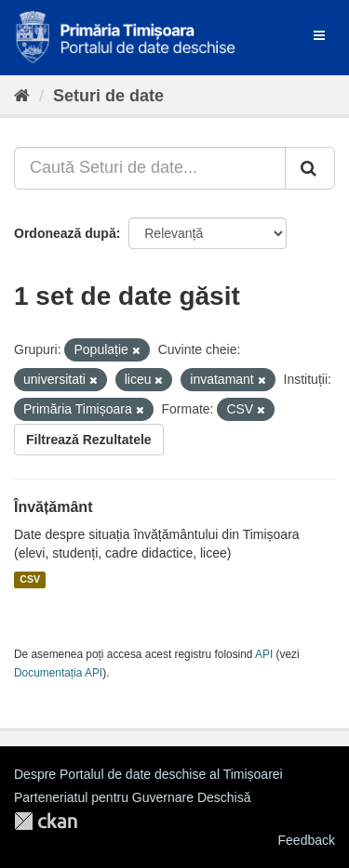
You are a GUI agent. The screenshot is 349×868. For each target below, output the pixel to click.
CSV (30, 580)
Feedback (307, 840)
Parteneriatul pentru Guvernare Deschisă (132, 797)
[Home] (22, 96)
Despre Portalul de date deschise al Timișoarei (148, 774)
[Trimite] (310, 168)
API (264, 654)
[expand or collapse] (319, 35)
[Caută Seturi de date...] (150, 168)
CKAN (46, 821)
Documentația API (58, 673)
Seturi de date (108, 96)
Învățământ (53, 507)
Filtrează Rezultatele (89, 440)
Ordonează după (65, 233)
